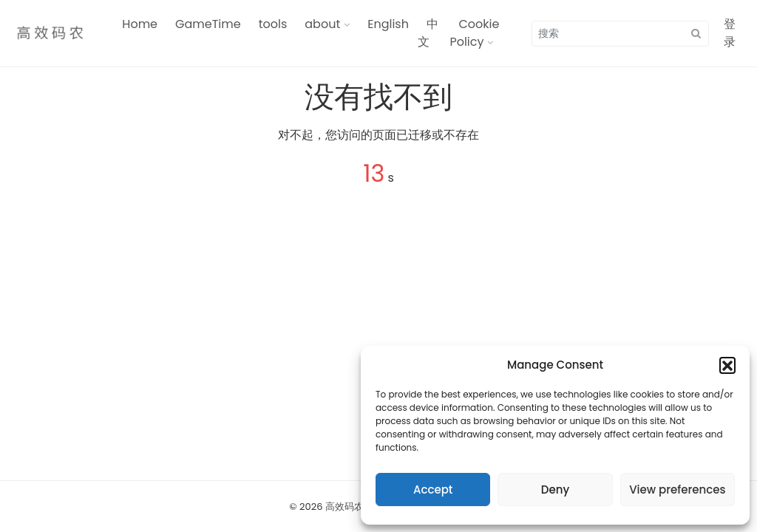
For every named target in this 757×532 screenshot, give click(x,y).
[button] (727, 365)
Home (140, 24)
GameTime (208, 24)
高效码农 (344, 507)
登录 (730, 33)
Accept (433, 490)
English (388, 24)
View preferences (677, 490)
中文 (428, 33)
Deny (555, 490)
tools (273, 24)
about (322, 24)
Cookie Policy (474, 33)
